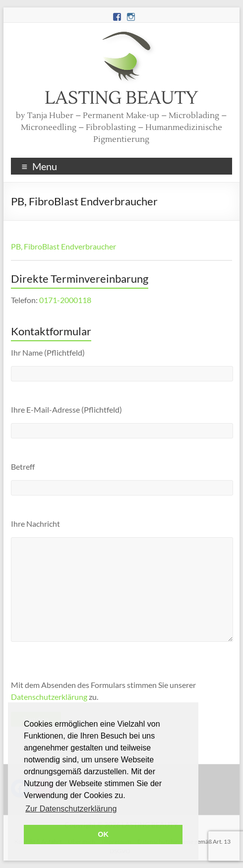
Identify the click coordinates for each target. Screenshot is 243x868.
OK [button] (103, 834)
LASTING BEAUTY (121, 98)
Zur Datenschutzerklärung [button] (71, 809)
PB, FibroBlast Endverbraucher (63, 246)
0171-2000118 (65, 300)
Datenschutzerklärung (49, 697)
